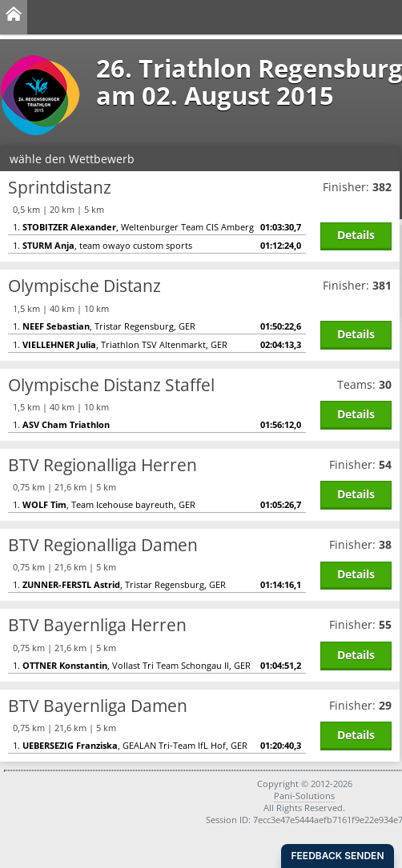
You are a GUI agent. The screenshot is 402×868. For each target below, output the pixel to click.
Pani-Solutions (304, 796)
